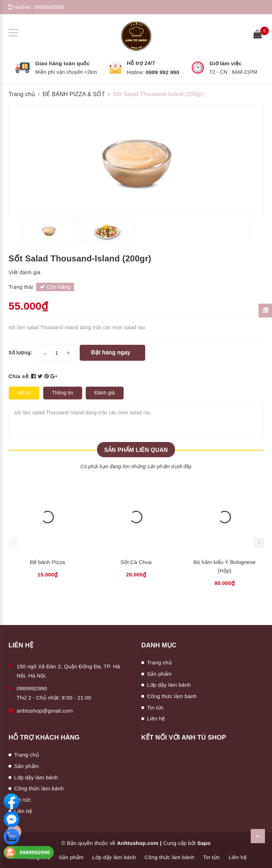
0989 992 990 (162, 72)
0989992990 (49, 7)
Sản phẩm (159, 674)
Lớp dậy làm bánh (169, 685)
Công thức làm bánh (172, 696)
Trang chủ (159, 662)
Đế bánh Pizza (47, 562)
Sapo (204, 843)
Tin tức (155, 707)
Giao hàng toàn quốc (63, 63)
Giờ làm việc (225, 63)
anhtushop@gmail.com (45, 711)
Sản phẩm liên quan (136, 450)
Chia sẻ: (19, 376)
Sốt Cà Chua (136, 562)
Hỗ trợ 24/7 (141, 63)
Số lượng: (20, 353)
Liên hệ (156, 718)
